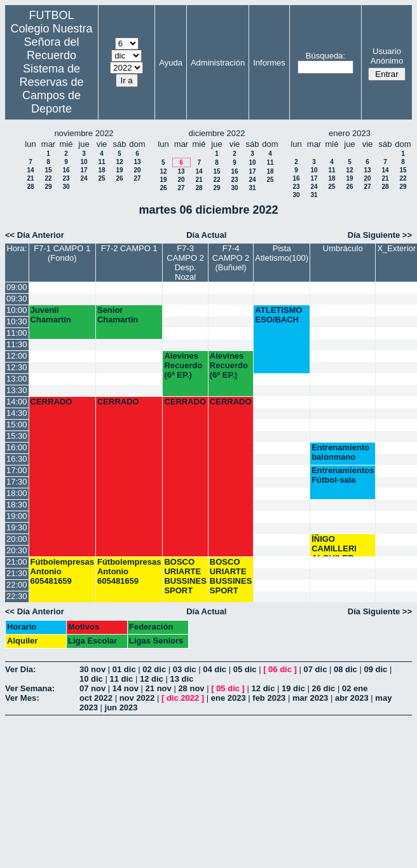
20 (137, 170)
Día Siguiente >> (380, 235)
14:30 (17, 413)
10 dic (91, 679)
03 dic (185, 669)
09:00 (17, 287)
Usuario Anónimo (387, 56)
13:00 (17, 379)
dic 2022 (183, 698)
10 (84, 162)
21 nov (159, 688)
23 (66, 178)
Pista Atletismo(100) (282, 253)
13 (137, 162)
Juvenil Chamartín (51, 315)
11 (101, 162)
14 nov (126, 688)
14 (30, 170)
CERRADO (51, 402)
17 (84, 170)
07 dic (316, 669)
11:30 (17, 344)
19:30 (17, 527)
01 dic (124, 669)
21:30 (17, 573)
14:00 (17, 402)
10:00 (17, 310)
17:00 (17, 470)
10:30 (17, 321)
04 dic (215, 669)
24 (84, 178)
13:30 (17, 390)
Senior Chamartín (118, 315)
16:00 (17, 447)
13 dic (181, 679)
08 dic (345, 669)
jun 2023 (121, 707)
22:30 (17, 596)
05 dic (245, 669)
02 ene (355, 688)
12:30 (17, 367)
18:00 (17, 493)
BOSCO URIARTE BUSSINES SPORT (185, 576)
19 (119, 170)
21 (30, 178)
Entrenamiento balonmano (340, 452)
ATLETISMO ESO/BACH (278, 315)
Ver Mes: (22, 698)
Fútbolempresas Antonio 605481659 (62, 571)
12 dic (152, 679)
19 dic (293, 688)
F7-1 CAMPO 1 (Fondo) (62, 253)
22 (48, 178)
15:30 (17, 436)
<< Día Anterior (35, 235)
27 (137, 178)
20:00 (17, 539)
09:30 (17, 299)
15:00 (17, 424)
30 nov (92, 669)
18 (101, 170)
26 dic (324, 688)
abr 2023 (352, 698)
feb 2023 (269, 698)
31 (252, 188)
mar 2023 (310, 698)
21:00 (17, 562)
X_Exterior (396, 248)
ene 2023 (229, 698)
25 (101, 178)
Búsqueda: (325, 56)
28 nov (191, 688)
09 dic (375, 669)
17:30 (17, 482)
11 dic (121, 679)
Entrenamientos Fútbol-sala (343, 475)
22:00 (17, 585)
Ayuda (171, 63)
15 (48, 170)
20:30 (17, 550)
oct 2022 (96, 698)
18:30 (17, 505)
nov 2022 (137, 698)
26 (119, 178)
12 (119, 162)
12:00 (17, 356)
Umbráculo (343, 248)
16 (66, 170)
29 (48, 187)
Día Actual (206, 235)
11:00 (17, 333)
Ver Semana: (30, 688)
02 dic (154, 669)
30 (66, 187)
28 (30, 187)
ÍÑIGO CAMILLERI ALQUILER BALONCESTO (340, 545)
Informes (269, 63)
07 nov (92, 688)
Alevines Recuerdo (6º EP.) (183, 365)
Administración (218, 63)
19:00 (17, 516)
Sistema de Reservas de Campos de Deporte (51, 89)
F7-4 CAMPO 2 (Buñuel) (231, 258)
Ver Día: (20, 669)
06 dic (280, 669)
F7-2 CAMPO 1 (129, 248)
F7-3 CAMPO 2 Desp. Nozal (185, 263)
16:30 (17, 459)
